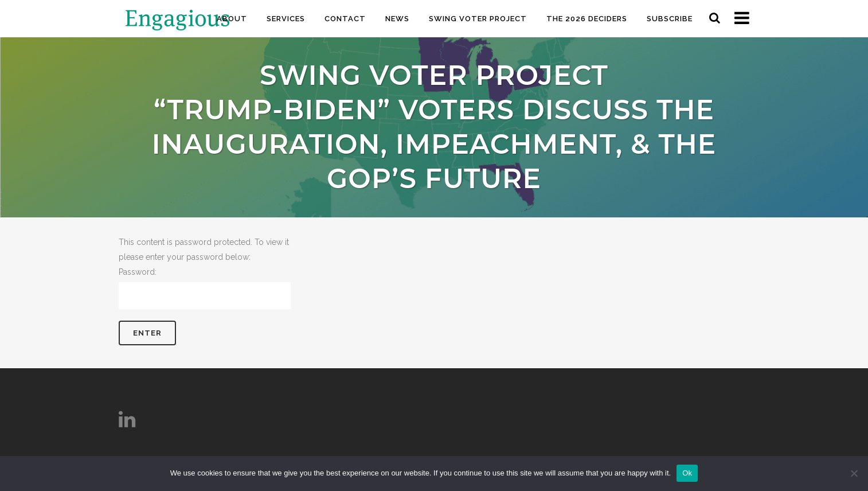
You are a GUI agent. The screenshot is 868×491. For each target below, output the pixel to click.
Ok (687, 473)
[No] (854, 473)
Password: (205, 288)
